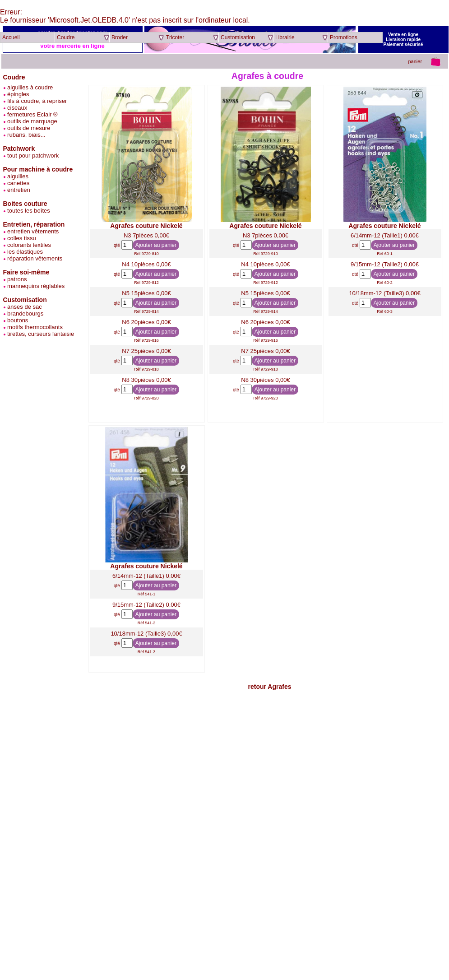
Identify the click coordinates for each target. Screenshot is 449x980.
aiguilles (16, 176)
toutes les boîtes (27, 211)
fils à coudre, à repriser (35, 101)
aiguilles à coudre (28, 87)
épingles (16, 94)
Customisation (25, 300)
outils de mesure (27, 128)
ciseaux (15, 108)
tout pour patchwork (31, 156)
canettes (16, 183)
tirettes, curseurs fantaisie (39, 334)
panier (415, 61)
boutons (16, 320)
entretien (17, 190)
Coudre (14, 77)
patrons (15, 279)
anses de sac (23, 307)
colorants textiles (27, 245)
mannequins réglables (34, 286)
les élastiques (23, 252)
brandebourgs (23, 314)
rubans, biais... (24, 135)
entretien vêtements (31, 231)
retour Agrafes (270, 687)
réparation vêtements (33, 258)
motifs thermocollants (33, 327)
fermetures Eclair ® (30, 114)
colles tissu (20, 238)
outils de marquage (30, 121)
